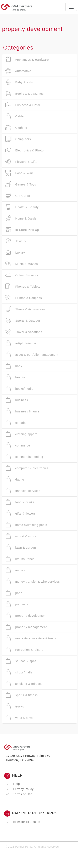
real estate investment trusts (31, 638)
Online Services (22, 275)
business (17, 400)
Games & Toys (21, 184)
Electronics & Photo (25, 150)
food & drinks (20, 502)
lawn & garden (21, 547)
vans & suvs (19, 718)
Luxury (15, 252)
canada (16, 423)
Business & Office (23, 105)
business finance (22, 411)
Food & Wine (20, 173)
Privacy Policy (20, 789)
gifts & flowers (21, 513)
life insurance (20, 559)
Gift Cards (18, 196)
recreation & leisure (24, 650)
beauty (15, 377)
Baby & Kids (19, 82)
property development (26, 616)
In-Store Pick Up (22, 230)
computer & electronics (27, 468)
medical (16, 570)
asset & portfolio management (32, 355)
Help (13, 784)
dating (15, 479)
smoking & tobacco (24, 684)
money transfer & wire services (33, 582)
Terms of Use (19, 794)
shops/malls (19, 672)
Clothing (16, 128)
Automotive (18, 71)
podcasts (17, 604)
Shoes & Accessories (25, 309)
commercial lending (24, 457)
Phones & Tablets (23, 286)
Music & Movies (22, 264)
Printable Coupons (24, 298)
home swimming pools (26, 525)
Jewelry (16, 241)
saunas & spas (21, 661)
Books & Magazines (25, 94)
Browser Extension (23, 822)
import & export (21, 536)
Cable (15, 116)
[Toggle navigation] (71, 7)
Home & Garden (22, 218)
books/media (19, 389)
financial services (23, 491)
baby (14, 366)
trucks (15, 706)
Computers (18, 139)
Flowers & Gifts (21, 162)
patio (14, 593)
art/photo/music (21, 343)
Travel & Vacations (24, 332)
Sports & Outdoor (23, 321)
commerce (18, 445)
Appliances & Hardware (27, 60)
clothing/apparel (22, 434)
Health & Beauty (22, 207)
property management (26, 627)
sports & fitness (22, 695)
